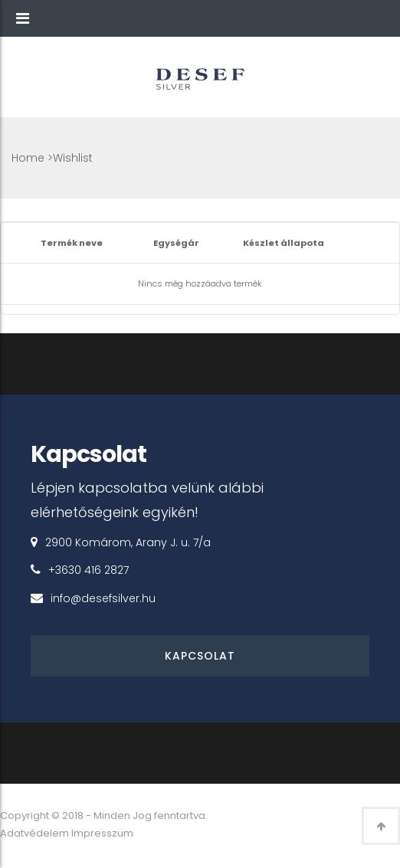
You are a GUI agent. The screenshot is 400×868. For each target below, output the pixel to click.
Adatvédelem (34, 833)
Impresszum (102, 833)
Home (28, 158)
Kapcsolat (200, 656)
